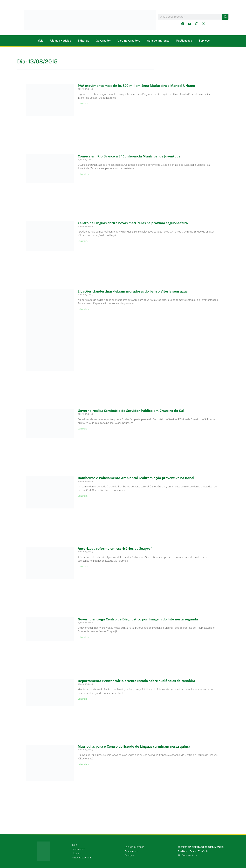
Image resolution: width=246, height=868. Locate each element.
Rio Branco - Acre (187, 855)
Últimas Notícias (61, 41)
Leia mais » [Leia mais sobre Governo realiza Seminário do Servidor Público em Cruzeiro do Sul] (83, 429)
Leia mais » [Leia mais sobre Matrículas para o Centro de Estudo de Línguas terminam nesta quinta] (83, 764)
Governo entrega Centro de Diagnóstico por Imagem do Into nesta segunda (138, 619)
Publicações (184, 41)
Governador (103, 41)
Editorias (83, 41)
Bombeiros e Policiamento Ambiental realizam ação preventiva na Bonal (136, 478)
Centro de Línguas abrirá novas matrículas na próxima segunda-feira (133, 223)
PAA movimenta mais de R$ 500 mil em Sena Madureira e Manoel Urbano (136, 86)
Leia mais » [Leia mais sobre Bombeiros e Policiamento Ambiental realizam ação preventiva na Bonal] (83, 496)
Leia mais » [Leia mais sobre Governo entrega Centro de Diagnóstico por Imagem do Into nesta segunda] (83, 637)
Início (40, 41)
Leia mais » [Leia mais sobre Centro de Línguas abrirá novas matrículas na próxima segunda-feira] (83, 241)
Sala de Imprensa (158, 41)
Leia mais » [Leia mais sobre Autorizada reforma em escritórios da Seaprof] (83, 567)
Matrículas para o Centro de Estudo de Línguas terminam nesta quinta (134, 746)
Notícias (76, 853)
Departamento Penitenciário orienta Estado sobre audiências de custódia (136, 681)
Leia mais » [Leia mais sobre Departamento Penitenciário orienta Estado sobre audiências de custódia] (83, 699)
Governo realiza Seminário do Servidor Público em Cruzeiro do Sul (131, 411)
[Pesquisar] (225, 17)
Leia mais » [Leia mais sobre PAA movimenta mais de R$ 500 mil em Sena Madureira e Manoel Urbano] (83, 104)
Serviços (204, 41)
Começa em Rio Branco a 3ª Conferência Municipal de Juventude (129, 156)
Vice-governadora (129, 41)
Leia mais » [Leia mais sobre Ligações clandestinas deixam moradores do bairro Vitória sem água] (83, 309)
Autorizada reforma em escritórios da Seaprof (115, 548)
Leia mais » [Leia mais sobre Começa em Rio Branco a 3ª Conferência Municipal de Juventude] (83, 174)
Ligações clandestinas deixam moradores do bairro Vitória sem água (133, 291)
